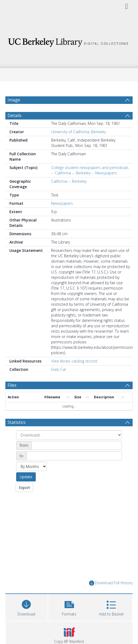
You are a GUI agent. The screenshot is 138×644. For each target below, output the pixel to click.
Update (26, 477)
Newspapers (62, 203)
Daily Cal (58, 369)
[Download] (26, 607)
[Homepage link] (69, 41)
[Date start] (77, 445)
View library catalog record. (74, 361)
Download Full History (111, 583)
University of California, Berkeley (78, 132)
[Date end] (74, 456)
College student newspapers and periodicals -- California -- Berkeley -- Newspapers (90, 170)
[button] (69, 607)
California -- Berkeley (69, 181)
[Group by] (69, 435)
